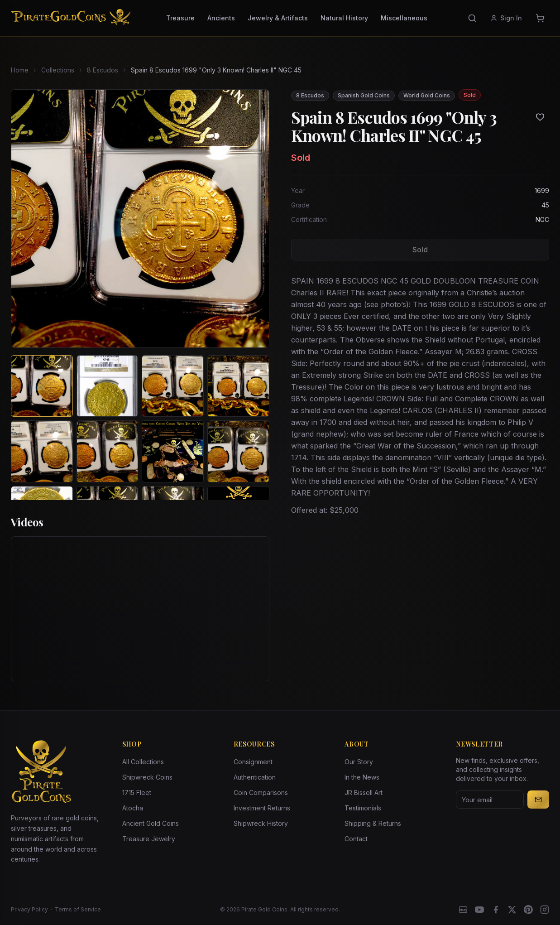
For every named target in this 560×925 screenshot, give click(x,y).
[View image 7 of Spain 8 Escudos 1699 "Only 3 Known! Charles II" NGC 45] (173, 451)
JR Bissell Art (364, 793)
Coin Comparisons (261, 793)
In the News (362, 777)
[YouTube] (479, 910)
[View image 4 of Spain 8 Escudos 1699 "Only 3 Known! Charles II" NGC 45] (238, 386)
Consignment (253, 762)
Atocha (133, 808)
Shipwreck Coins (147, 777)
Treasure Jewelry (149, 839)
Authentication (255, 777)
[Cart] (540, 18)
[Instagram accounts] (545, 910)
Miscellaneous (404, 18)
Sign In (506, 18)
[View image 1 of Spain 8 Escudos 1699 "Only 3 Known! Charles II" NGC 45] (42, 386)
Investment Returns (262, 808)
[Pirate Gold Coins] (71, 18)
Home (20, 70)
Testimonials (363, 808)
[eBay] (463, 910)
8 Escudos (103, 70)
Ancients (221, 18)
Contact (356, 839)
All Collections (143, 762)
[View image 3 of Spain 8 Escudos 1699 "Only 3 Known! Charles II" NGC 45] (173, 386)
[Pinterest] (528, 910)
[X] (512, 910)
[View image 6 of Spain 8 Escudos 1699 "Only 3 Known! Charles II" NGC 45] (108, 451)
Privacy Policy (29, 909)
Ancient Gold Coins (151, 823)
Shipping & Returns (373, 823)
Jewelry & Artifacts (278, 18)
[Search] (472, 18)
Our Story (359, 762)
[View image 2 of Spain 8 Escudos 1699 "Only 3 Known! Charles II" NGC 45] (108, 386)
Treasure (180, 18)
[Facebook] (496, 910)
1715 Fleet (137, 793)
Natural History (344, 18)
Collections (58, 70)
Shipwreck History (261, 823)
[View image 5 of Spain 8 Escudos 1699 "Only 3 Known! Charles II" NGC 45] (42, 451)
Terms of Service (78, 909)
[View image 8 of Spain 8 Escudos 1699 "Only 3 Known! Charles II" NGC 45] (238, 451)
